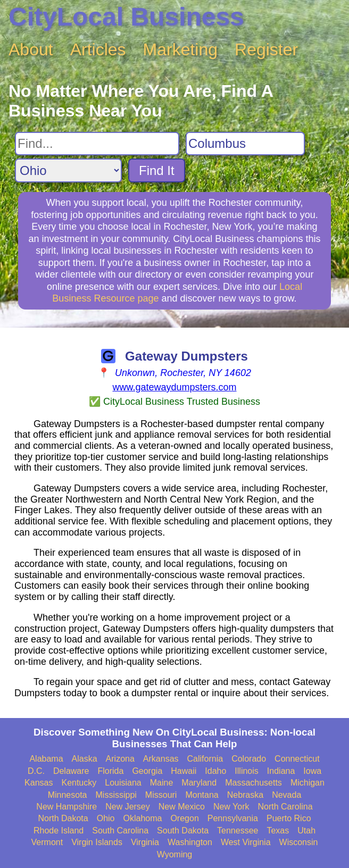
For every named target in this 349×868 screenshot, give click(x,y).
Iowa (312, 771)
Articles (98, 49)
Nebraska (245, 795)
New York (231, 807)
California (205, 759)
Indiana (281, 771)
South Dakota (183, 831)
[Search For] (97, 144)
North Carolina (285, 807)
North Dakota (63, 818)
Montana (202, 795)
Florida (110, 771)
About (31, 49)
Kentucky (79, 783)
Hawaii (184, 771)
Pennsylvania (233, 818)
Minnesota (68, 795)
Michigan (308, 783)
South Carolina (120, 831)
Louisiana (123, 783)
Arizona (120, 759)
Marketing (181, 49)
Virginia (145, 842)
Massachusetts (254, 783)
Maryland (199, 783)
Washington (190, 842)
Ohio (106, 818)
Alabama (46, 759)
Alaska (85, 759)
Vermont (47, 842)
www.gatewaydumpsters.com (174, 387)
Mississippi (116, 795)
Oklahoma (143, 818)
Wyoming (175, 854)
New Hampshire (67, 807)
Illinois (246, 771)
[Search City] (245, 144)
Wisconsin (299, 842)
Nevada (286, 795)
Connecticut (297, 759)
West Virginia (246, 842)
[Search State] (68, 170)
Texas (278, 831)
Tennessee (238, 831)
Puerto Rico (289, 818)
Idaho (215, 771)
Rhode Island (59, 831)
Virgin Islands (97, 842)
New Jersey (128, 807)
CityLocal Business (126, 17)
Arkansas (161, 759)
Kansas (39, 783)
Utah (306, 831)
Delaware (71, 771)
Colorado (249, 759)
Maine (162, 783)
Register (266, 49)
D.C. (36, 771)
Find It (157, 170)
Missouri (161, 795)
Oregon (184, 818)
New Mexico (182, 807)
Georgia (147, 771)
